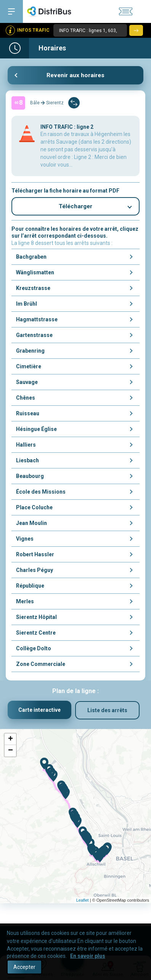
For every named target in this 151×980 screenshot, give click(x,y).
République (30, 587)
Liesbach (27, 462)
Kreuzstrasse (33, 290)
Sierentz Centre (36, 634)
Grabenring (30, 352)
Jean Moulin (31, 525)
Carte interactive (39, 712)
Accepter (24, 967)
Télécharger (76, 207)
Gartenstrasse (34, 337)
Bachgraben (31, 258)
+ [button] (10, 741)
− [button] (10, 753)
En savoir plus (88, 956)
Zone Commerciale (41, 666)
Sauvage (27, 384)
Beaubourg (30, 478)
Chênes (26, 399)
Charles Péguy (35, 572)
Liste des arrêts (107, 712)
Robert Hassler (35, 556)
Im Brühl (27, 305)
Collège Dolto (34, 650)
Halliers (26, 446)
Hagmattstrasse (37, 321)
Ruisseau (28, 415)
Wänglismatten (35, 274)
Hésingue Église (36, 431)
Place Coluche (34, 509)
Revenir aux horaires (75, 75)
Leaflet (83, 902)
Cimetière (29, 368)
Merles (25, 603)
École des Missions (41, 493)
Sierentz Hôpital (36, 619)
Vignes (25, 540)
